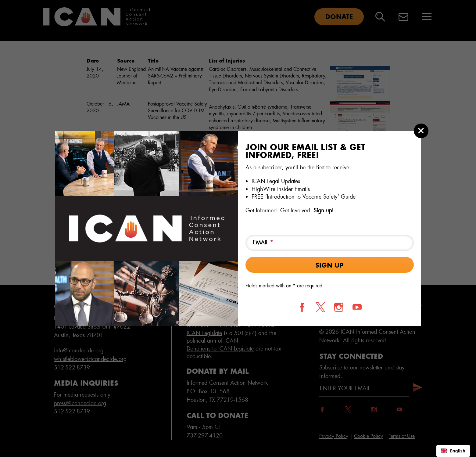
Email (263, 243)
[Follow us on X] (320, 307)
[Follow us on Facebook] (302, 307)
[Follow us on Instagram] (339, 307)
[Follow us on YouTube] (357, 307)
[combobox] (453, 451)
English (453, 451)
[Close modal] (421, 131)
